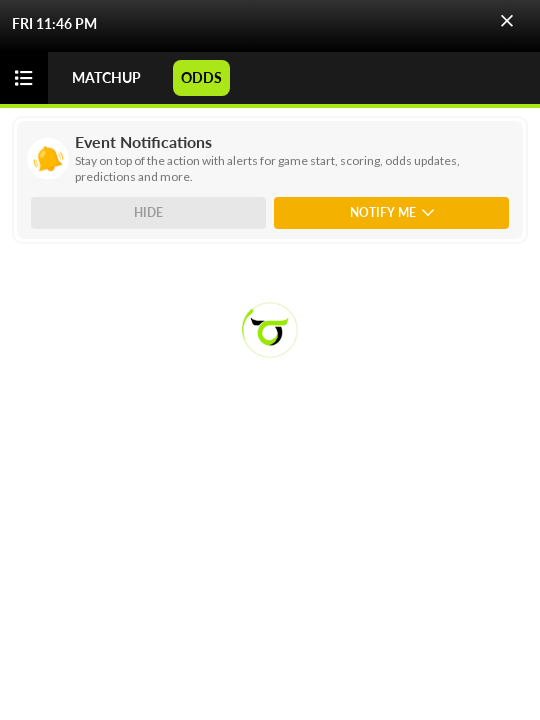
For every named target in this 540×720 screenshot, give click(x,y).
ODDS (201, 77)
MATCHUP (106, 77)
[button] (507, 21)
